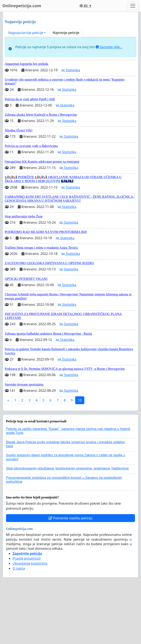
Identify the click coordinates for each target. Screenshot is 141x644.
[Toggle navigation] (133, 6)
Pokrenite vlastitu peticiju (70, 518)
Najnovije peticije (66, 33)
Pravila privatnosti (27, 558)
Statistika (71, 70)
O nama (19, 568)
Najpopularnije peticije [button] (26, 33)
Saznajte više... (109, 47)
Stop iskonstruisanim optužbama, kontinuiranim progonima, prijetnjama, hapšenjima (67, 468)
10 (80, 400)
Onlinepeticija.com (22, 6)
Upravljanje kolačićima (30, 563)
